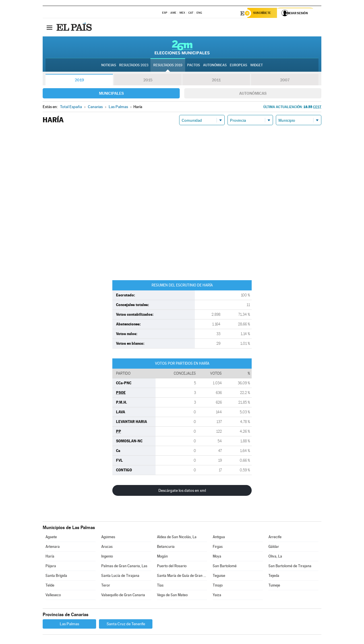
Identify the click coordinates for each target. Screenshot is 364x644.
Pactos (194, 66)
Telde (50, 586)
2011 (216, 81)
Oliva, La (275, 557)
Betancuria (166, 547)
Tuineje (274, 586)
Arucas (107, 547)
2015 (148, 81)
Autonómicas (253, 94)
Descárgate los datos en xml (182, 491)
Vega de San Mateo (172, 596)
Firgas (218, 547)
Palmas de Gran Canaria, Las (124, 567)
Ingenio (107, 557)
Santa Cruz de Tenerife (126, 625)
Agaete (51, 538)
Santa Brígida (56, 576)
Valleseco (53, 596)
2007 (285, 81)
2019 (79, 81)
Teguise (219, 576)
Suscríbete (263, 13)
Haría (50, 557)
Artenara (53, 547)
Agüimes (108, 538)
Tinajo (218, 586)
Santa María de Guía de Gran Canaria (182, 576)
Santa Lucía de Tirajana (120, 576)
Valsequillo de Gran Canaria (123, 596)
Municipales (111, 94)
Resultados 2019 (168, 66)
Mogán (162, 557)
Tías (160, 586)
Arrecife (275, 538)
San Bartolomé (225, 567)
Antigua (219, 538)
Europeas (238, 66)
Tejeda (274, 576)
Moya (217, 557)
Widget (257, 66)
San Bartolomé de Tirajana (290, 567)
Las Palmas (69, 625)
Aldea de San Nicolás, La (177, 538)
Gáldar (274, 547)
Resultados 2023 (134, 66)
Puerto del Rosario (172, 567)
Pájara (51, 567)
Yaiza (217, 596)
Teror (106, 586)
